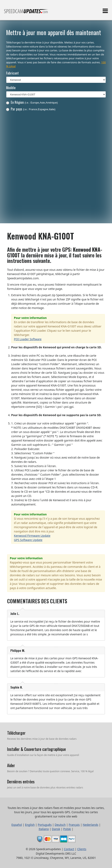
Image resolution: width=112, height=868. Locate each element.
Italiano (44, 829)
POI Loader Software (28, 339)
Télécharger (16, 733)
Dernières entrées (21, 782)
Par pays (31, 109)
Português (45, 825)
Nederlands (90, 825)
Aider (11, 765)
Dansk (56, 829)
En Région (32, 102)
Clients (82, 849)
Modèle (11, 88)
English (30, 825)
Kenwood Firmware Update (32, 536)
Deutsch (60, 825)
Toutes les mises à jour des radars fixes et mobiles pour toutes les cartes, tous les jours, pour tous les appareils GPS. (26, 13)
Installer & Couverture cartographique (36, 749)
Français (74, 825)
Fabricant (12, 73)
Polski (67, 829)
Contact (69, 849)
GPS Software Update (28, 540)
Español (17, 825)
